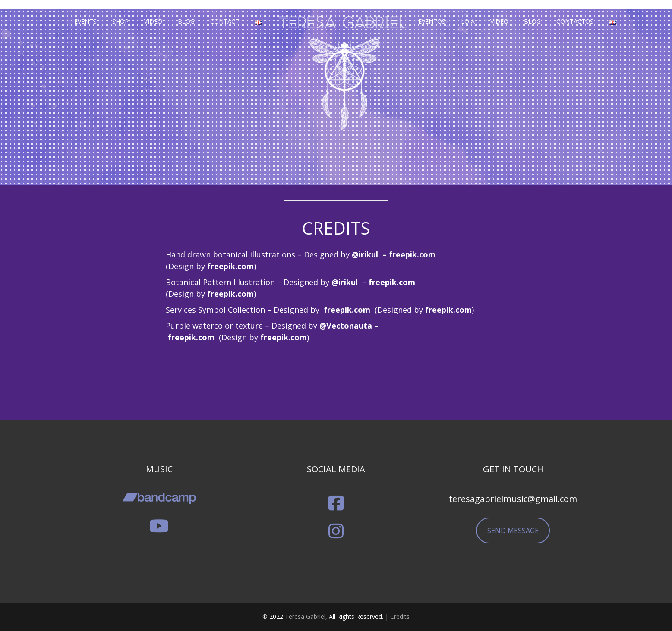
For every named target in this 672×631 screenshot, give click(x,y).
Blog (186, 21)
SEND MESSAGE (513, 531)
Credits (400, 617)
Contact (225, 21)
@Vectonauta (346, 326)
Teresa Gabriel (305, 617)
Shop (120, 21)
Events (85, 21)
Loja (468, 21)
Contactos (575, 21)
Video (153, 21)
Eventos (432, 21)
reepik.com (232, 266)
